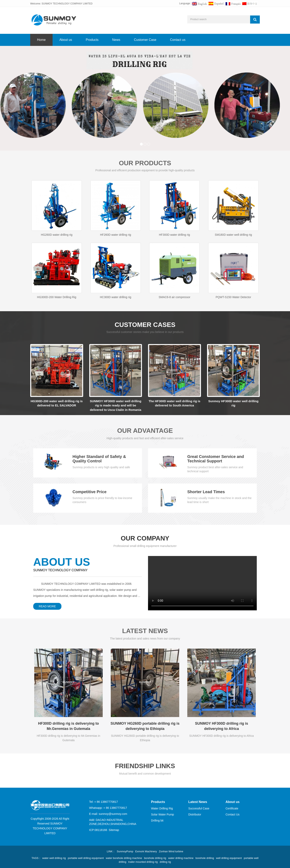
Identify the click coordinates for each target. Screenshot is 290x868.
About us (66, 40)
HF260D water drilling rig (116, 235)
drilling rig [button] (165, 862)
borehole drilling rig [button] (155, 858)
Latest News (198, 802)
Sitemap (114, 830)
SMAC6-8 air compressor (175, 297)
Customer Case (145, 40)
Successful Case (199, 808)
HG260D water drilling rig (57, 235)
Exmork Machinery (146, 851)
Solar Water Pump (163, 814)
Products (92, 40)
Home (41, 40)
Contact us (178, 40)
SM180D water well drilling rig (233, 235)
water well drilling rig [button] (54, 858)
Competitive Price (90, 492)
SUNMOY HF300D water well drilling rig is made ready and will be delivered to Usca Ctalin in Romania (116, 405)
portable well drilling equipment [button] (86, 858)
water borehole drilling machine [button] (124, 858)
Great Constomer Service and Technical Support (216, 459)
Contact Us (233, 814)
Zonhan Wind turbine (171, 851)
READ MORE (47, 606)
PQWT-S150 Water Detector (233, 297)
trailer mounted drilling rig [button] (143, 862)
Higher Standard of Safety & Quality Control (99, 459)
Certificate (232, 808)
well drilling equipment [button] (229, 858)
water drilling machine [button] (181, 858)
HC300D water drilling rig (116, 297)
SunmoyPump (125, 851)
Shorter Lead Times (206, 492)
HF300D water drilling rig (174, 235)
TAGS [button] (35, 858)
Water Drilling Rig (162, 808)
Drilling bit (157, 820)
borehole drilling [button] (205, 858)
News (116, 40)
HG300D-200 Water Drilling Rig (57, 297)
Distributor (195, 814)
